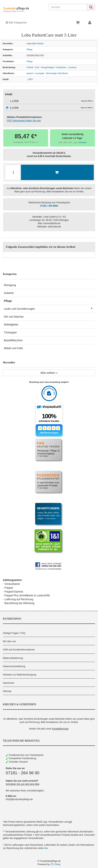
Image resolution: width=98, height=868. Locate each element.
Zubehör (9, 293)
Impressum (9, 683)
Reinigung (10, 285)
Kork (37, 67)
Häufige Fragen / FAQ (14, 633)
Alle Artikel (38, 43)
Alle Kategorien (16, 23)
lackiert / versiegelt (35, 73)
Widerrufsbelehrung (13, 658)
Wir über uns (9, 641)
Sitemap (7, 691)
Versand (82, 142)
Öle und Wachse (14, 317)
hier (46, 848)
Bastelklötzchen (13, 340)
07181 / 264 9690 (49, 206)
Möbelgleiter (11, 325)
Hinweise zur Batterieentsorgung (19, 675)
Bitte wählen (49, 373)
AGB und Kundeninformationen (19, 650)
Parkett (30, 67)
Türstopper (10, 332)
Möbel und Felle (13, 348)
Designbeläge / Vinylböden (54, 67)
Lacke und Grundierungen (49, 308)
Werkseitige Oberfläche (57, 73)
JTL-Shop (55, 864)
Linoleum (72, 67)
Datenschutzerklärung (14, 666)
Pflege (30, 49)
